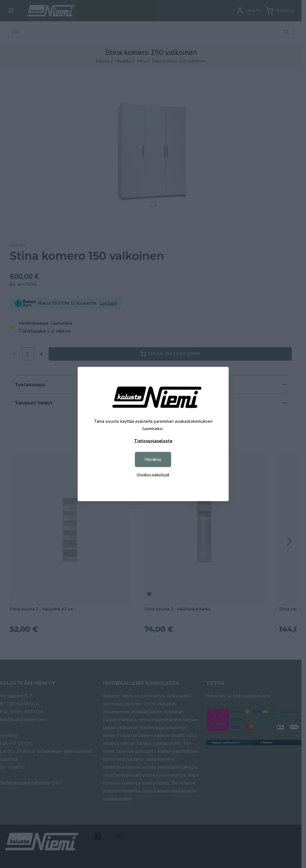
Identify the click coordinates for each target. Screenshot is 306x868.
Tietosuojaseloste (153, 441)
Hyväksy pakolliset (153, 475)
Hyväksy (153, 459)
